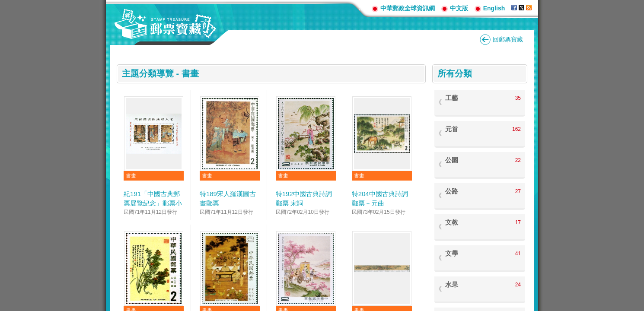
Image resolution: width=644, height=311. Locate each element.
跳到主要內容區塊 (5, 5)
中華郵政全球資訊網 (408, 8)
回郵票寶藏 (508, 39)
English (494, 8)
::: (362, 8)
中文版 (459, 8)
